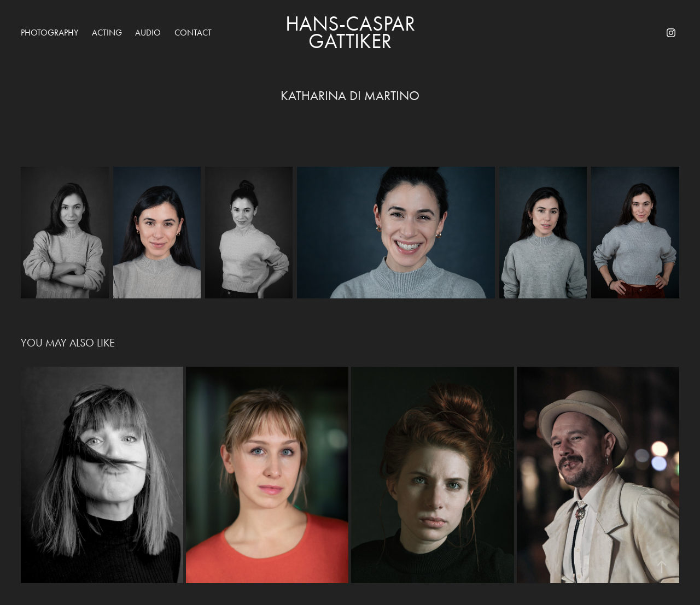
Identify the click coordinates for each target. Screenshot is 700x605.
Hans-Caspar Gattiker (353, 33)
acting (107, 33)
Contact (193, 33)
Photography (49, 33)
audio (148, 33)
